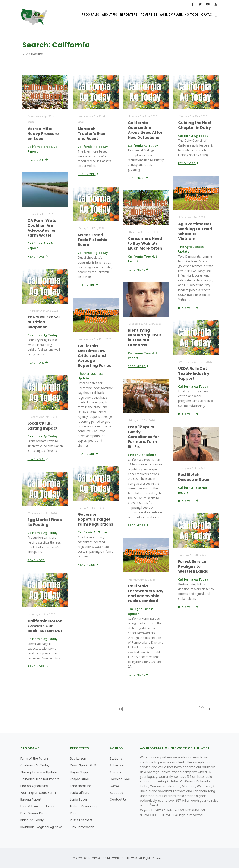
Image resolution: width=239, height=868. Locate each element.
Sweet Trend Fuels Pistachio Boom (93, 240)
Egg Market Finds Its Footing (45, 522)
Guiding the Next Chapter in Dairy (195, 125)
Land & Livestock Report (38, 806)
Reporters (120, 17)
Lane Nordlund (81, 786)
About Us (98, 17)
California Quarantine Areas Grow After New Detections (145, 130)
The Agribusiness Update (39, 772)
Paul (73, 813)
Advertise (143, 17)
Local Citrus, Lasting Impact (43, 426)
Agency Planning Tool (176, 17)
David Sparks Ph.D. (83, 765)
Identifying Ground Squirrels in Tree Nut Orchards (145, 338)
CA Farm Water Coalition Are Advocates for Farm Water (43, 228)
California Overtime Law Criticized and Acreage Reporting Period (95, 356)
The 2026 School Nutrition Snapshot (44, 322)
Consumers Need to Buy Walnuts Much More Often (145, 243)
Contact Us (118, 800)
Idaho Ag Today (32, 820)
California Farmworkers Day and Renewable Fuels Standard (146, 593)
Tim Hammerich (82, 827)
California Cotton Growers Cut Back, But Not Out (45, 626)
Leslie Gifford (80, 793)
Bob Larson (78, 758)
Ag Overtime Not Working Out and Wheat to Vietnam (195, 231)
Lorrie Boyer (79, 800)
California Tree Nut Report (40, 779)
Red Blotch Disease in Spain (194, 477)
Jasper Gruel (79, 779)
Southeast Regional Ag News (41, 827)
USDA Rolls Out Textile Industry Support (194, 373)
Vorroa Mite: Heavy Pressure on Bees (43, 134)
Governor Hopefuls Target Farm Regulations (95, 519)
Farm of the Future (34, 758)
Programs (76, 17)
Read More (38, 160)
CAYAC (206, 17)
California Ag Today (35, 765)
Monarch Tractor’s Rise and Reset (92, 134)
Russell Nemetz (81, 820)
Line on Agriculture (34, 786)
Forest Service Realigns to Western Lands (193, 566)
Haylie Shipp (79, 772)
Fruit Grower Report (35, 813)
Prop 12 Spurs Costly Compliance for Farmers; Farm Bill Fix (144, 437)
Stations (116, 758)
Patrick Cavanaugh (84, 806)
